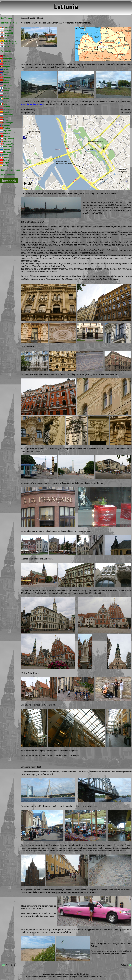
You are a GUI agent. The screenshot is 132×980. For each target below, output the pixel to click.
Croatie (6, 72)
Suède (6, 155)
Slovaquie (7, 152)
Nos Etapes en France (10, 170)
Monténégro (8, 123)
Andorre (6, 61)
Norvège (6, 128)
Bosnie (6, 69)
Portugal (7, 136)
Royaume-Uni (9, 144)
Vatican (6, 165)
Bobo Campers (10, 41)
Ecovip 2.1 (8, 30)
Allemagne (7, 59)
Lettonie (6, 107)
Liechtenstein (9, 109)
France (6, 91)
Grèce (5, 93)
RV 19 (6, 46)
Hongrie (6, 96)
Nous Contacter (7, 175)
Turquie (6, 163)
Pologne (6, 133)
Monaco (6, 120)
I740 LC (7, 38)
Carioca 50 (8, 28)
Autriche (7, 64)
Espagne (7, 80)
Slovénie (7, 149)
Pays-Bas (7, 131)
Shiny (71, 977)
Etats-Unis (7, 85)
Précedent (10, 965)
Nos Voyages (6, 18)
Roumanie (7, 141)
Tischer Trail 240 (11, 44)
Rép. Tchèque (9, 139)
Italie (5, 104)
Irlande (6, 99)
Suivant (124, 965)
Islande (6, 101)
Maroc (6, 117)
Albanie (6, 56)
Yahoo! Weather (49, 977)
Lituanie (6, 112)
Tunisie (6, 160)
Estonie (6, 83)
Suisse (6, 157)
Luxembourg (8, 115)
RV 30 (6, 36)
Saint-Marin (8, 147)
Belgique (7, 67)
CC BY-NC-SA (83, 974)
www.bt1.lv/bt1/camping (32, 104)
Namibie (6, 125)
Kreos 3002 (9, 33)
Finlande (7, 88)
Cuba (5, 75)
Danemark (7, 77)
